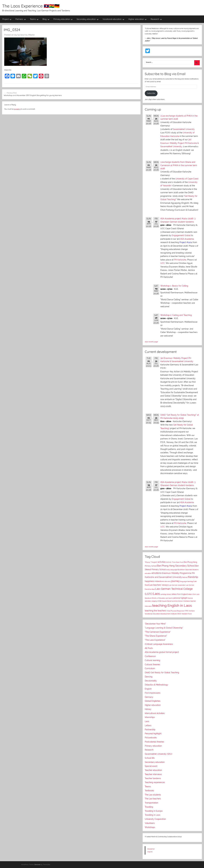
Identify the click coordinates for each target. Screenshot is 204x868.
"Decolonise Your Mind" (155, 624)
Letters (148, 725)
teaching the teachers (155, 611)
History (148, 709)
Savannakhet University (184, 129)
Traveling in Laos (153, 815)
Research (156, 19)
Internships (150, 717)
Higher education (138, 19)
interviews (168, 581)
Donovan (37, 865)
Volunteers (150, 823)
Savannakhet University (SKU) (159, 754)
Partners (21, 19)
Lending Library (166, 594)
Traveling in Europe (154, 811)
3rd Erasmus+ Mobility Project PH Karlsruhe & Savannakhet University (180, 143)
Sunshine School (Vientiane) (181, 601)
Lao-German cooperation (177, 585)
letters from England (180, 594)
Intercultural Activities (155, 713)
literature (148, 598)
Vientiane (192, 611)
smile (159, 601)
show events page (151, 342)
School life (150, 758)
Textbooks (149, 791)
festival (185, 577)
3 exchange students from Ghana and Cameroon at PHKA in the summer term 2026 (179, 165)
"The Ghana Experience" (156, 636)
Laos (156, 594)
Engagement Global (181, 235)
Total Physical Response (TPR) (177, 611)
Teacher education (153, 770)
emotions (156, 573)
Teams (34, 19)
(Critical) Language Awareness (159, 644)
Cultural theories (152, 664)
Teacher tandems (153, 778)
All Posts (149, 648)
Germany (149, 697)
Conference (150, 656)
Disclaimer (151, 849)
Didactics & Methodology (156, 685)
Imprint (150, 852)
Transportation (151, 803)
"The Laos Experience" (155, 640)
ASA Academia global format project (162, 652)
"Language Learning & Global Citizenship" (164, 628)
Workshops (150, 827)
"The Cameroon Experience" (158, 632)
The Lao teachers (153, 799)
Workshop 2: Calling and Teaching (176, 315)
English (148, 689)
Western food (187, 614)
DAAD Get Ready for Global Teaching (162, 673)
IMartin (31, 35)
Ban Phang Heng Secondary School (176, 566)
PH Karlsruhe (180, 260)
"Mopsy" (148, 562)
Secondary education (88, 19)
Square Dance (167, 601)
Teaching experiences (155, 782)
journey (175, 581)
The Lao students (153, 795)
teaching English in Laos (172, 605)
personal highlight (180, 598)
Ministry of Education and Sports (162, 598)
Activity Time (171, 562)
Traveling (149, 807)
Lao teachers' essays (159, 585)
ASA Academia (187, 239)
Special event (151, 766)
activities (162, 562)
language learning (187, 581)
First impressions (153, 693)
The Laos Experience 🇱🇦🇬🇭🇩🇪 (31, 6)
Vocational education (113, 19)
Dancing (149, 677)
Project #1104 (186, 242)
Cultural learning (153, 660)
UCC (163, 263)
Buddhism (181, 570)
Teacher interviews (153, 774)
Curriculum (150, 668)
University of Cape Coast (187, 179)
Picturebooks (151, 738)
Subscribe (151, 93)
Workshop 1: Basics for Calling (174, 286)
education (148, 573)
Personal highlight (153, 734)
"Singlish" (154, 562)
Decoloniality (151, 681)
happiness (150, 581)
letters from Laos (194, 594)
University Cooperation (155, 819)
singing (154, 601)
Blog (46, 19)
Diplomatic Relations (192, 570)
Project (7, 19)
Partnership (150, 730)
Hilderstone (159, 581)
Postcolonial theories (154, 742)
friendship (193, 577)
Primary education (63, 19)
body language (172, 570)
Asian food (180, 562)
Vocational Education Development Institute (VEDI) (163, 614)
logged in (17, 109)
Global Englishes (153, 701)
